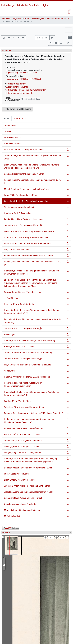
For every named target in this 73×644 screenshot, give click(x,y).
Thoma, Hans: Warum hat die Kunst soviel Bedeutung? (29, 353)
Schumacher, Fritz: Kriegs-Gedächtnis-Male (24, 440)
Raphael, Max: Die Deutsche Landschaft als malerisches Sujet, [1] (32, 182)
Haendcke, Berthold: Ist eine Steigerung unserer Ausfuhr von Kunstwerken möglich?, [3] (31, 394)
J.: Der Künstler (11, 298)
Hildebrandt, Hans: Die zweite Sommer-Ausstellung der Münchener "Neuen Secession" (29, 421)
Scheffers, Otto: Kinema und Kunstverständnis (25, 407)
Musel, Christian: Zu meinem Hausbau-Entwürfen (26, 189)
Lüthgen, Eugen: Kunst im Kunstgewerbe (22, 453)
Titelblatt (8, 131)
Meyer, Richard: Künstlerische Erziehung (22, 510)
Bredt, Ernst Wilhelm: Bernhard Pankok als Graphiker (28, 243)
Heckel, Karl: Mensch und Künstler (20, 347)
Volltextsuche (20, 118)
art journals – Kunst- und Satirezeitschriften (26, 90)
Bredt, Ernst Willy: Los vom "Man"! (19, 480)
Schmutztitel (10, 125)
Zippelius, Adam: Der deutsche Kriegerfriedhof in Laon (29, 492)
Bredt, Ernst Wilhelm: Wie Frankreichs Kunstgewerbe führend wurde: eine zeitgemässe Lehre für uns (32, 166)
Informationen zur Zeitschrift (19, 93)
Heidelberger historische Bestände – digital (25, 5)
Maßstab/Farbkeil (12, 516)
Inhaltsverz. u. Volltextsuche (17, 109)
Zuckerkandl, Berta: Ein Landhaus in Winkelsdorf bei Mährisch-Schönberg (32, 321)
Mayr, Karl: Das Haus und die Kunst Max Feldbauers (28, 365)
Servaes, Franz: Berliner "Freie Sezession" (23, 292)
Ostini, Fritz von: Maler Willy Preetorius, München (26, 237)
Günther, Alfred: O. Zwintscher (18, 213)
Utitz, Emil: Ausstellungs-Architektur (20, 504)
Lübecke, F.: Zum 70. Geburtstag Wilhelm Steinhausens (29, 231)
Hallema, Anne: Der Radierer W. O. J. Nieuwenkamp (27, 377)
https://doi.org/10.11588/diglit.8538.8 (22, 73)
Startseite (6, 19)
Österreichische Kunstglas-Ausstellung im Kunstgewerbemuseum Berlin (23, 384)
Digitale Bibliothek (21, 19)
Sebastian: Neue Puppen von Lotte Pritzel (23, 498)
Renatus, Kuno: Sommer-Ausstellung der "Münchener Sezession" (33, 413)
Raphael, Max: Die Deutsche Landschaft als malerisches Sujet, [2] (32, 263)
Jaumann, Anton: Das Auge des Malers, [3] (23, 359)
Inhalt (7, 118)
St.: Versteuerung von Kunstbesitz (19, 207)
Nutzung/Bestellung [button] (31, 99)
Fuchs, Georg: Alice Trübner (17, 474)
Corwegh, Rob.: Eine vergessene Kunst (22, 447)
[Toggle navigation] (68, 30)
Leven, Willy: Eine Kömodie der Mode (21, 195)
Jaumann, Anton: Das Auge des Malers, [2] (23, 328)
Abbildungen (10, 335)
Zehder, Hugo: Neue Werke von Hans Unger (24, 219)
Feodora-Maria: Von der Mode (18, 401)
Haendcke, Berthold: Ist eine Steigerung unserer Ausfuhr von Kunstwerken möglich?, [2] (31, 312)
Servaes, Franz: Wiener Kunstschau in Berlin (24, 174)
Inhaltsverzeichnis (12, 138)
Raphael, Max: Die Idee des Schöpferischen (24, 428)
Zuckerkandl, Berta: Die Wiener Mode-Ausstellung (27, 201)
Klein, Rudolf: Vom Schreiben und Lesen (22, 434)
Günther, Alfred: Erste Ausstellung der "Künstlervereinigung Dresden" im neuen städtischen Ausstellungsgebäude (31, 460)
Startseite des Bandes (16, 84)
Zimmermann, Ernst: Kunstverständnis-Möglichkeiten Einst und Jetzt (33, 157)
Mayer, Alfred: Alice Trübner (17, 250)
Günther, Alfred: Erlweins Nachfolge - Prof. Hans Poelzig (29, 341)
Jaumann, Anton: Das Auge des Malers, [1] (23, 225)
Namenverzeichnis (13, 144)
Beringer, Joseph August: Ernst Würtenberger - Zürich (28, 468)
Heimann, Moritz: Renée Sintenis (19, 304)
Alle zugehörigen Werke (17, 87)
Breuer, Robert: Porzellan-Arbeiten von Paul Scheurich (28, 256)
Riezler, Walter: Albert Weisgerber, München (24, 150)
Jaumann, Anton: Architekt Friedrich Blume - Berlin (27, 486)
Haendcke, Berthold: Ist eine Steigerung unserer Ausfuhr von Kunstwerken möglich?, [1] (31, 272)
